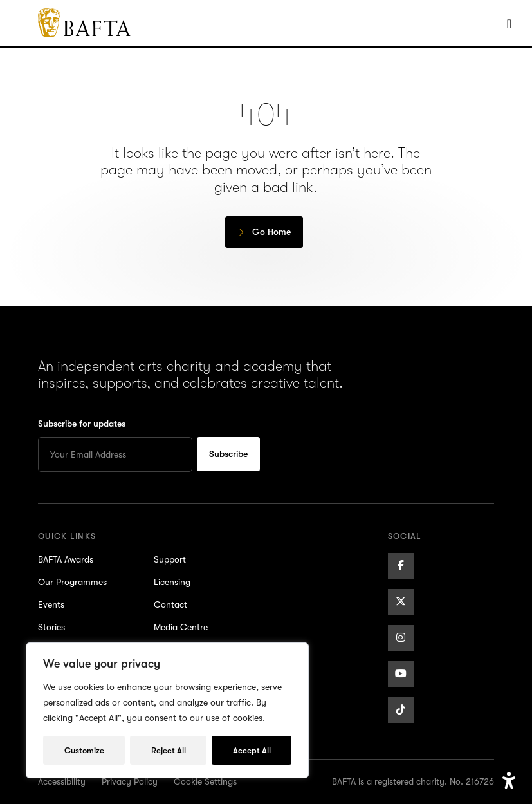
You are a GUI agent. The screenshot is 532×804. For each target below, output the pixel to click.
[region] (167, 711)
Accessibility (62, 781)
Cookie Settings (205, 781)
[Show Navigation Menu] (509, 23)
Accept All (252, 750)
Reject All (169, 750)
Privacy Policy (130, 781)
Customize (84, 750)
